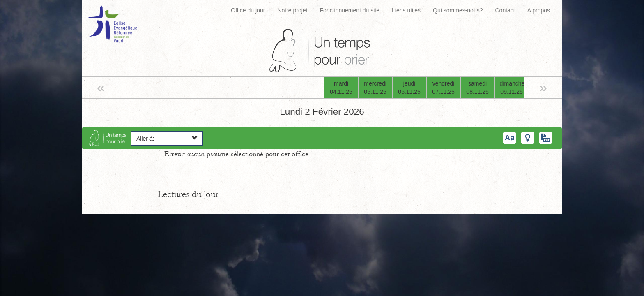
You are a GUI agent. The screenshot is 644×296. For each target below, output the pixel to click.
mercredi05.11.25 (375, 88)
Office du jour (248, 10)
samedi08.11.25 (477, 88)
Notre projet (292, 10)
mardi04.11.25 (341, 88)
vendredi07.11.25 (443, 88)
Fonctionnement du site (350, 10)
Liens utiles (406, 10)
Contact (505, 10)
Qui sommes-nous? (458, 10)
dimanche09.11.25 (512, 88)
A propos (539, 10)
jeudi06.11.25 (409, 88)
